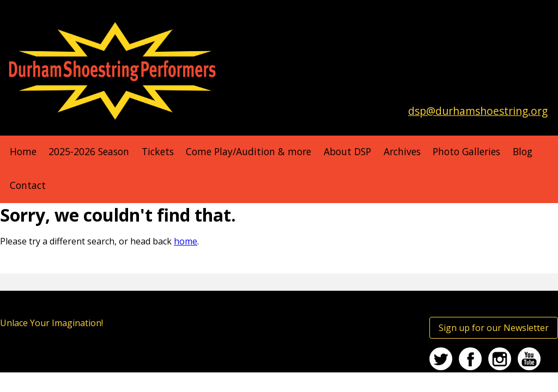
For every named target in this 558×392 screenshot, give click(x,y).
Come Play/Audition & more (248, 151)
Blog (523, 151)
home (186, 241)
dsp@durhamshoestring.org (478, 111)
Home (23, 151)
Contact (28, 185)
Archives (402, 151)
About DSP (347, 151)
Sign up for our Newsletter (494, 328)
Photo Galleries (466, 151)
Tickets (158, 151)
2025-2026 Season (89, 151)
